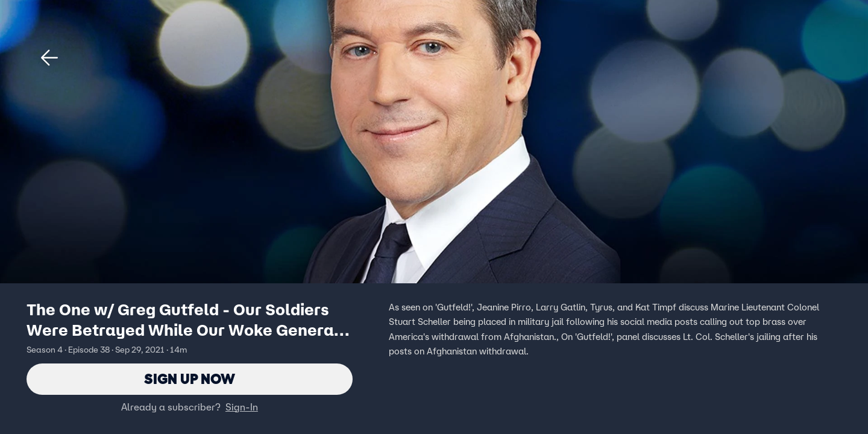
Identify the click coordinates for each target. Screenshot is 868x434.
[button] (49, 58)
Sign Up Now (190, 379)
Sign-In (242, 407)
